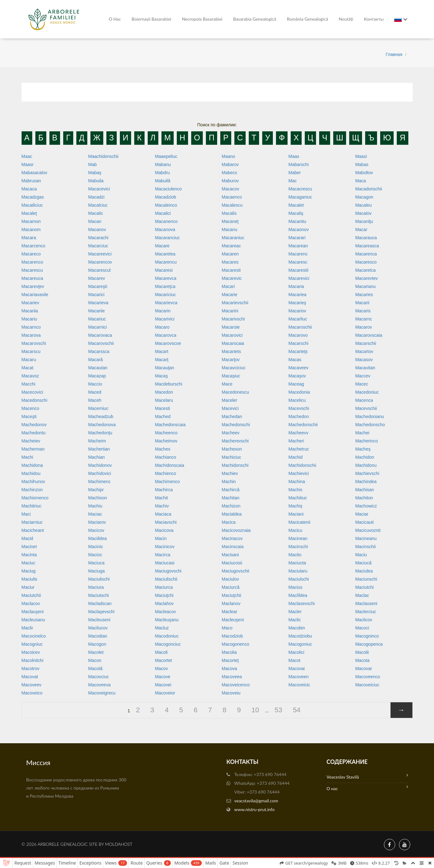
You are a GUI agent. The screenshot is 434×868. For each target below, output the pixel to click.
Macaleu (363, 205)
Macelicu (297, 400)
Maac (27, 156)
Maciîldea (298, 595)
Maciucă (363, 563)
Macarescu (32, 270)
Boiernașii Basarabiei (152, 19)
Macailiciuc (32, 205)
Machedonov (34, 425)
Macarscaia (233, 343)
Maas (294, 156)
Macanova (165, 230)
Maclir (27, 628)
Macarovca (166, 335)
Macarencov (100, 262)
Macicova (164, 530)
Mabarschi (299, 164)
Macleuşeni (233, 620)
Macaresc (298, 262)
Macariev (31, 303)
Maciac (95, 514)
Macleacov (165, 612)
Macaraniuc (233, 238)
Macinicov (165, 547)
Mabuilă (163, 181)
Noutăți (346, 19)
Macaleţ (29, 213)
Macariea (298, 295)
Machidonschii (302, 465)
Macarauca (366, 238)
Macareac (231, 246)
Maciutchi (364, 587)
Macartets (231, 351)
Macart (162, 351)
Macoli (161, 652)
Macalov (363, 213)
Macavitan (365, 368)
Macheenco (166, 433)
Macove (163, 677)
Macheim (97, 441)
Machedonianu (370, 416)
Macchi (28, 384)
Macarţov (231, 360)
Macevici (230, 408)
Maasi (361, 156)
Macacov (230, 189)
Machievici (299, 473)
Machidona (32, 465)
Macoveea (232, 677)
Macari (228, 286)
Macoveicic (299, 685)
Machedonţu (100, 433)
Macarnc (364, 319)
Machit (161, 498)
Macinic (96, 547)
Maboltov (364, 173)
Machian (97, 457)
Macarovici (232, 335)
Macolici (296, 652)
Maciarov (97, 522)
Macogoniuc (300, 644)
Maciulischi (99, 579)
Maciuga (97, 571)
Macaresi (164, 270)
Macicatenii (299, 522)
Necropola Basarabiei (202, 19)
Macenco (31, 408)
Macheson (232, 449)
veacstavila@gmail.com (256, 801)
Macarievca (166, 303)
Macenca (364, 400)
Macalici (163, 213)
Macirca (163, 555)
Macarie (229, 295)
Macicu (295, 530)
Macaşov (297, 376)
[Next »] (401, 710)
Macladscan (100, 603)
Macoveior (165, 693)
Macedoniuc (367, 392)
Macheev (230, 433)
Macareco (31, 254)
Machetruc (299, 449)
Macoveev (32, 685)
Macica (228, 522)
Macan (95, 221)
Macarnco (31, 327)
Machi (27, 457)
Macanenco (166, 221)
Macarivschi (233, 319)
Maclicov (364, 620)
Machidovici (100, 473)
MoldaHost (119, 844)
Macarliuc (298, 319)
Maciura (96, 587)
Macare (162, 246)
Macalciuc (98, 205)
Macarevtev (366, 278)
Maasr (28, 164)
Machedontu (34, 433)
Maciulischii (166, 579)
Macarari (297, 238)
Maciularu (298, 571)
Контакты (374, 19)
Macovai (297, 669)
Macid (27, 538)
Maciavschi (166, 522)
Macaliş (296, 213)
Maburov (230, 181)
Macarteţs (298, 351)
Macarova (31, 335)
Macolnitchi (33, 660)
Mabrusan (31, 181)
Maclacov (31, 603)
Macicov (96, 530)
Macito (295, 555)
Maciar (362, 514)
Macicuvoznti (368, 530)
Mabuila (96, 181)
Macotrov (31, 669)
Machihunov (33, 482)
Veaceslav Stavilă (367, 776)
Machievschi (367, 473)
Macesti (162, 408)
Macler (295, 612)
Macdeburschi (168, 384)
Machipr (96, 490)
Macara (29, 238)
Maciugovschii (235, 571)
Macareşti (98, 286)
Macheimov (166, 441)
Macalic (96, 213)
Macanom (31, 230)
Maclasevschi (302, 603)
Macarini (230, 311)
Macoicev (31, 652)
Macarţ (162, 360)
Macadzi (96, 197)
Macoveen (299, 677)
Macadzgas (33, 197)
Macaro (162, 327)
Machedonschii (303, 425)
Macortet (163, 660)
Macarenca (366, 254)
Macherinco (366, 441)
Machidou (31, 473)
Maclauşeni (33, 612)
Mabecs (229, 173)
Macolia (229, 652)
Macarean (298, 246)
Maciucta (297, 563)
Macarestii (299, 270)
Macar (361, 230)
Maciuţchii (231, 595)
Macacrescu (300, 189)
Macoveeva (100, 685)
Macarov (364, 327)
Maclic (295, 620)
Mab (92, 164)
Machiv (162, 506)
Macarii (362, 303)
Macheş (363, 449)
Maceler (229, 400)
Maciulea (364, 571)
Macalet (296, 205)
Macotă (95, 669)
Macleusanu (33, 620)
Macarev (97, 278)
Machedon (299, 416)
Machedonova (102, 425)
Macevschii (366, 408)
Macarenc (298, 254)
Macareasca (367, 246)
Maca (360, 181)
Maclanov (231, 603)
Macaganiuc (300, 197)
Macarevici (299, 278)
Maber (295, 173)
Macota (362, 660)
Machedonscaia (170, 425)
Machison (98, 498)
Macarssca (99, 351)
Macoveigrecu (102, 693)
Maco (227, 628)
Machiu (95, 506)
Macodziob (232, 636)
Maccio (95, 384)
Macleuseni (99, 620)
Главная (394, 54)
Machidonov (100, 465)
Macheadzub (101, 416)
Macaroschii (300, 327)
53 (278, 710)
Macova (229, 669)
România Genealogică (308, 19)
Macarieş (297, 303)
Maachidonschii (103, 156)
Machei (362, 433)
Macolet (96, 652)
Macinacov (232, 538)
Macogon (97, 644)
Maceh (95, 400)
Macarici (96, 295)
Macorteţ (230, 660)
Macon (95, 660)
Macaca (29, 189)
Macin (161, 538)
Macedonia (299, 392)
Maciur (28, 587)
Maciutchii (31, 595)
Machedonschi (236, 425)
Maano (228, 156)
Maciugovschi (168, 571)
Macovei (163, 685)
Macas (295, 360)
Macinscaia (232, 547)
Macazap (97, 376)
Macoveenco (368, 677)
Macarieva (98, 303)
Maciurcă (230, 587)
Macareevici (100, 254)
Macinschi (298, 547)
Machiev (230, 473)
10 (255, 710)
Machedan (232, 416)
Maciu (361, 555)
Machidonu (366, 465)
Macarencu (166, 262)
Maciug (29, 571)
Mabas (362, 164)
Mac (293, 181)
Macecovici (32, 392)
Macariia (30, 311)
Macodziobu (300, 636)
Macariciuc (165, 295)
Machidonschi (235, 465)
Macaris (363, 311)
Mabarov (230, 164)
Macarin (163, 311)
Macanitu (297, 221)
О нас (115, 19)
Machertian (99, 449)
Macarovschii (101, 343)
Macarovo (298, 335)
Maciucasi (165, 563)
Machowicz (366, 506)
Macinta (29, 555)
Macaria (296, 286)
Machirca (164, 490)
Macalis (229, 213)
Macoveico (32, 693)
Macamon (31, 221)
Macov (161, 669)
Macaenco (232, 197)
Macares (230, 262)
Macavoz (30, 376)
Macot (294, 660)
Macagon (364, 197)
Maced (95, 392)
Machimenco (167, 482)
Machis (295, 490)
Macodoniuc (167, 636)
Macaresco (366, 262)
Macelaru (164, 400)
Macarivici (165, 319)
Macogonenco (235, 644)
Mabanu (163, 164)
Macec (362, 384)
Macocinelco (34, 636)
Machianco (166, 457)
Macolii (362, 652)
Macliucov (98, 628)
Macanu (229, 230)
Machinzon (32, 490)
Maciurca (164, 587)
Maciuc (28, 563)
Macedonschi (35, 400)
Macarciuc (98, 246)
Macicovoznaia (236, 530)
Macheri (296, 441)
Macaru (29, 360)
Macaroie (231, 327)
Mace (227, 384)
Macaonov (299, 230)
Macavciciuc (233, 368)
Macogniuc (32, 644)
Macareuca (32, 278)
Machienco (166, 473)
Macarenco (32, 262)
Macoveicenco (236, 685)
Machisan (365, 490)
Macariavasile (35, 295)
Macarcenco (33, 246)
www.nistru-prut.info (255, 809)
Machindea (366, 482)
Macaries (364, 295)
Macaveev (299, 368)
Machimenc (100, 482)
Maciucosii (232, 563)
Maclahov (164, 603)
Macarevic (232, 278)
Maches (163, 449)
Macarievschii (235, 303)
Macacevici (99, 189)
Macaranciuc (167, 238)
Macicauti (364, 522)
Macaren (230, 254)
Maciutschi (99, 595)
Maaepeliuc (166, 156)
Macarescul (100, 270)
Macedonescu (235, 392)
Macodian (98, 636)
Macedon (164, 392)
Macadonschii (369, 189)
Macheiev (31, 441)
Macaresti (231, 270)
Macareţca (165, 286)
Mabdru (162, 173)
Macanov (97, 230)
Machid (296, 457)
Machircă (230, 490)
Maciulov (230, 579)
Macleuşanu (167, 620)
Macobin (297, 628)
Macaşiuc (231, 376)
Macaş (161, 376)
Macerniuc (98, 408)
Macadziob (166, 197)
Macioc (95, 555)
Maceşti (29, 416)
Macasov (364, 360)
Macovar (364, 669)
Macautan (98, 368)
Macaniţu (364, 221)
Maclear (229, 612)
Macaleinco (166, 205)
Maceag (296, 384)
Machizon (231, 506)
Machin (229, 482)
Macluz (162, 628)
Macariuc (97, 319)
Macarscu (31, 351)
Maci (26, 514)
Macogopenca (369, 644)
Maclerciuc (366, 612)
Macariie (97, 311)
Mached (163, 416)
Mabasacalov (35, 173)
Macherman (33, 449)
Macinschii (365, 547)
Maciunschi (366, 579)
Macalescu (232, 205)
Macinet (29, 547)
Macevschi (299, 408)
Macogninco (367, 636)
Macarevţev (33, 286)
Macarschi (299, 343)
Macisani (230, 555)
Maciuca (96, 563)
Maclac (362, 595)
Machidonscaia (169, 465)
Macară (96, 360)
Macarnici (98, 327)
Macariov (297, 311)
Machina (297, 482)
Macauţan (164, 368)
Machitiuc (298, 498)
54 (297, 710)
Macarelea (165, 254)
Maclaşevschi (101, 612)
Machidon (365, 457)
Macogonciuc (168, 644)
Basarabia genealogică (255, 19)
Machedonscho (370, 425)
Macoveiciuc (367, 685)
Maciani (296, 514)
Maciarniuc (32, 522)
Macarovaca (100, 335)
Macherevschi (235, 441)
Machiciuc (231, 457)
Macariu (29, 319)
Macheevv (299, 433)
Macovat (30, 677)
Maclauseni (366, 603)
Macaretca (365, 270)
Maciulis (30, 579)
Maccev (363, 376)
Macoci (362, 628)
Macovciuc (99, 677)
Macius (295, 587)
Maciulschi (299, 579)
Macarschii (366, 343)
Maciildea (97, 538)
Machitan (230, 498)
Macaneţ (230, 221)
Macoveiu (231, 693)
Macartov (364, 351)
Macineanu (366, 538)
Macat (28, 368)
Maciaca (163, 514)
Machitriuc (32, 506)
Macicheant (33, 530)
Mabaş (95, 173)
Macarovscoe (168, 343)
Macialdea (232, 514)
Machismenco (35, 498)
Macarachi (98, 238)
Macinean (298, 538)
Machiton (364, 498)
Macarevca (166, 278)
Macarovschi (34, 343)
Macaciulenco (168, 189)
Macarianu (365, 286)
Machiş (295, 506)
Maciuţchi (164, 595)
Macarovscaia (369, 335)
